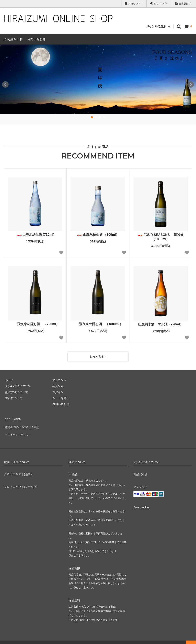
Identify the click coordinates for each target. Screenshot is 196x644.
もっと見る (99, 356)
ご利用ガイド (13, 39)
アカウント (134, 3)
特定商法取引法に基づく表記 (23, 423)
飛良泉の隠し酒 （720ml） (35, 324)
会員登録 (184, 3)
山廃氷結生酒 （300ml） (98, 235)
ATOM (16, 417)
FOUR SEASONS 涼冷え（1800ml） (161, 237)
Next (191, 85)
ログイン (159, 3)
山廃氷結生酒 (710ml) (35, 235)
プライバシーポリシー (18, 429)
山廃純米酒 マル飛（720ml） (161, 324)
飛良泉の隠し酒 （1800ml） (99, 324)
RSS (7, 417)
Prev (5, 85)
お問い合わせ (36, 39)
